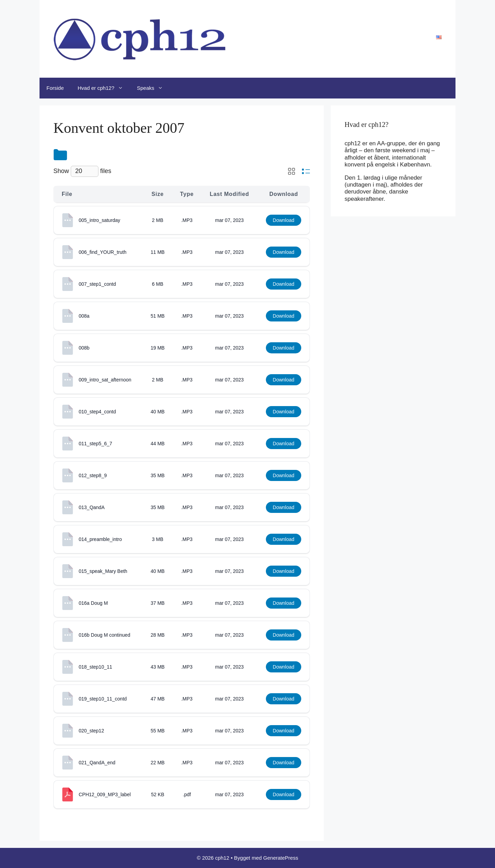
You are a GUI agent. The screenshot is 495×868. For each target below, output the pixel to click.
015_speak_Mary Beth (103, 571)
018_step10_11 (95, 667)
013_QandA (92, 507)
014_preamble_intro (100, 539)
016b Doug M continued (105, 635)
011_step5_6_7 (95, 444)
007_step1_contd (97, 284)
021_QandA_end (97, 763)
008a (84, 316)
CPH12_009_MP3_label (105, 794)
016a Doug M (93, 603)
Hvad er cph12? (104, 88)
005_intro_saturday (99, 220)
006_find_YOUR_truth (103, 252)
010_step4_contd (97, 412)
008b (84, 348)
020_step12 (91, 731)
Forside (55, 88)
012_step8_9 (93, 475)
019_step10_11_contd (103, 699)
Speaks (153, 88)
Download (284, 220)
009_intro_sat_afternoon (105, 380)
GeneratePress (281, 858)
